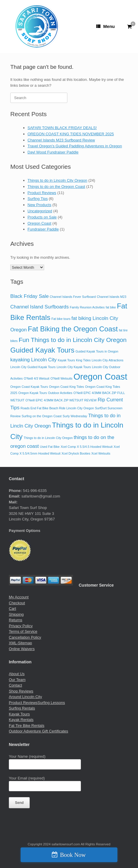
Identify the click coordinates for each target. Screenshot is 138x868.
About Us (17, 674)
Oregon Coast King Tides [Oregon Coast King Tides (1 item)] (66, 387)
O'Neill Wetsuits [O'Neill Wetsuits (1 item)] (61, 378)
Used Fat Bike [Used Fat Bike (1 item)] (50, 447)
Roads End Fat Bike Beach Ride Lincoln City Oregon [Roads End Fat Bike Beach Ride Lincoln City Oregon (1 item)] (57, 408)
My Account (19, 597)
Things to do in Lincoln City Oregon (58, 180)
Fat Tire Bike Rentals (27, 726)
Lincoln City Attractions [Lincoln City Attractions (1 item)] (108, 360)
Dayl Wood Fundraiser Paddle (53, 152)
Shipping (16, 614)
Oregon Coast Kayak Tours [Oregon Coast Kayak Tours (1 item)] (29, 387)
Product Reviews (42, 193)
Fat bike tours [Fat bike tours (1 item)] (61, 319)
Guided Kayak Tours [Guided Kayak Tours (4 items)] (42, 350)
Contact (15, 685)
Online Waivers (22, 649)
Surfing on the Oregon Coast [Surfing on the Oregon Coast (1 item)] (42, 416)
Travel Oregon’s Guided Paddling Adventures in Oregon (75, 146)
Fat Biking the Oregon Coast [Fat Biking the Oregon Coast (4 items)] (73, 329)
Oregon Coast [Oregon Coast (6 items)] (100, 377)
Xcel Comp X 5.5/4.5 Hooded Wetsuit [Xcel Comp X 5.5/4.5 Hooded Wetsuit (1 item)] (87, 447)
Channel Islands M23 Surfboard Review (61, 140)
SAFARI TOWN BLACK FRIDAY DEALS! (62, 128)
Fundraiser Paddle (43, 229)
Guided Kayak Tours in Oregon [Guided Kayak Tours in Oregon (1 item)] (97, 351)
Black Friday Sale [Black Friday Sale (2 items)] (29, 296)
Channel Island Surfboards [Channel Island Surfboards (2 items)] (40, 307)
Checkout (17, 603)
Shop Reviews (21, 691)
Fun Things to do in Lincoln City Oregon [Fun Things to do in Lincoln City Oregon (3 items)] (73, 340)
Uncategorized (40, 211)
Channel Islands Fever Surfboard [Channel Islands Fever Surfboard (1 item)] (73, 297)
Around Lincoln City (25, 697)
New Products (40, 205)
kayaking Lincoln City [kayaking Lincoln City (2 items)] (34, 360)
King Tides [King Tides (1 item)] (83, 360)
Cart (13, 609)
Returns (16, 620)
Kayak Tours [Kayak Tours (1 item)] (66, 360)
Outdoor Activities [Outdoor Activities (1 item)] (60, 393)
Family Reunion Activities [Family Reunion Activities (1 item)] (87, 307)
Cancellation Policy (25, 637)
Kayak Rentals (21, 720)
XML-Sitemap (20, 643)
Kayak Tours (19, 714)
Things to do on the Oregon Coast (56, 187)
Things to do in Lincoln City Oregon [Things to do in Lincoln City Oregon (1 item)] (48, 438)
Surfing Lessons (51, 703)
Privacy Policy (21, 626)
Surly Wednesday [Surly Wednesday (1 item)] (75, 416)
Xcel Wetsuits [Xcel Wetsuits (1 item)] (101, 453)
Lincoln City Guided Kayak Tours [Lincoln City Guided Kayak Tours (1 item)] (33, 367)
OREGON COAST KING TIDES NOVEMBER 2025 (71, 134)
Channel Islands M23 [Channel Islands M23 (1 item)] (112, 297)
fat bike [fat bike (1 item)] (111, 307)
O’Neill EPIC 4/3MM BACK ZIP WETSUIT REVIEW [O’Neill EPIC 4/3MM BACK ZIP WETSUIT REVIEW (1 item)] (61, 400)
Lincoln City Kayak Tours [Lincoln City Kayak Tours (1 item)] (74, 367)
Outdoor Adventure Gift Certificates (39, 731)
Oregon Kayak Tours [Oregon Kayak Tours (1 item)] (33, 393)
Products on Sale (42, 217)
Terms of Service (23, 631)
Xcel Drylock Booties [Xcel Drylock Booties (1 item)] (76, 453)
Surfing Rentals (22, 708)
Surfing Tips (38, 199)
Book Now (73, 855)
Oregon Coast (40, 223)
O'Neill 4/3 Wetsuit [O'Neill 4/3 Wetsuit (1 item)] (37, 378)
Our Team (17, 680)
